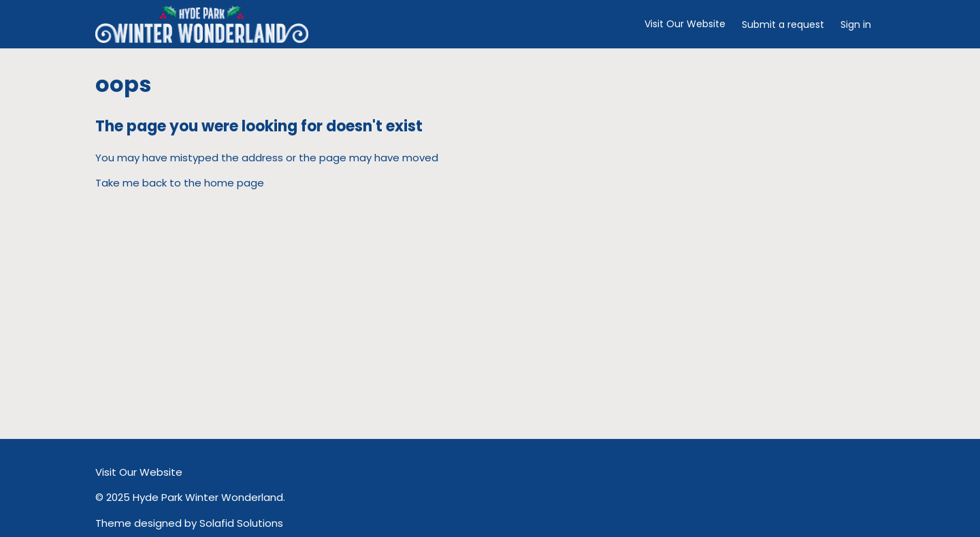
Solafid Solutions (241, 523)
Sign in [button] (856, 25)
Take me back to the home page (180, 183)
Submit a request (783, 25)
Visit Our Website (685, 24)
